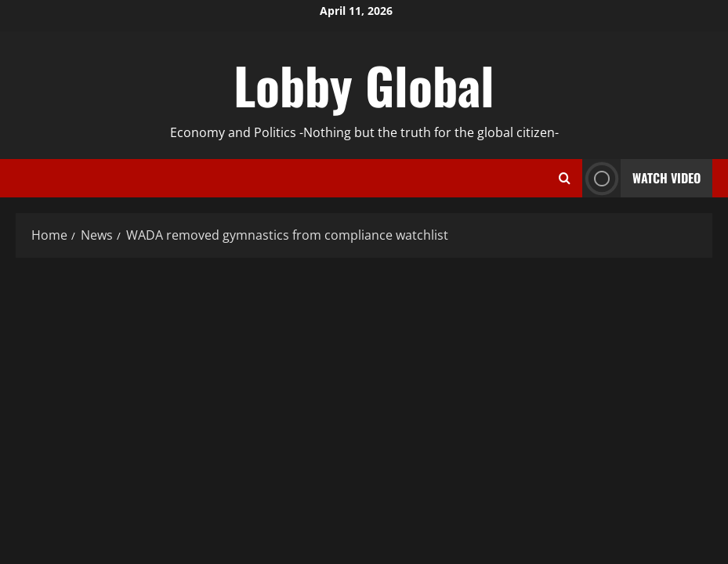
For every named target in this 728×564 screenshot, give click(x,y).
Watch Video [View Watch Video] (641, 178)
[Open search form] (565, 179)
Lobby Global (364, 85)
